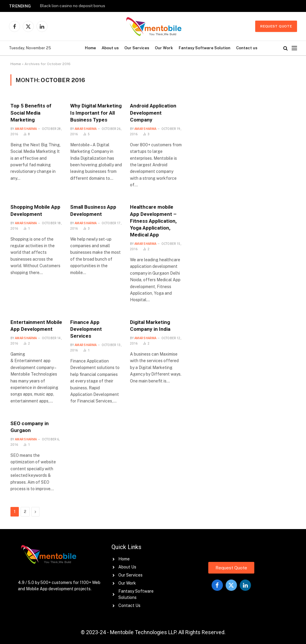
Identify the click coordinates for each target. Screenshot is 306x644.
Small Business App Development (93, 210)
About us (110, 48)
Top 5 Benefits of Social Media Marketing (31, 113)
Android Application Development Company (153, 113)
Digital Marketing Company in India (150, 326)
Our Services (137, 48)
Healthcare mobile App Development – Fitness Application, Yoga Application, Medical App (153, 221)
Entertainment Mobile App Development (36, 326)
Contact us (247, 48)
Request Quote (276, 26)
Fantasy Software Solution (205, 48)
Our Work (164, 48)
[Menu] (294, 48)
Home (90, 48)
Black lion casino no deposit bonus (72, 6)
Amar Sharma (26, 129)
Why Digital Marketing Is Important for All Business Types (96, 113)
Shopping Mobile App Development (35, 210)
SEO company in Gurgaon (30, 427)
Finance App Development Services (86, 329)
